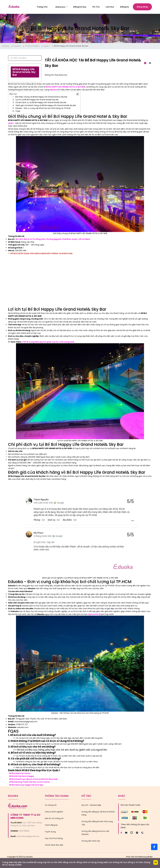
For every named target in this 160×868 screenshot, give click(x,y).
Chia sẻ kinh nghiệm (54, 813)
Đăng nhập (142, 7)
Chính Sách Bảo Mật (54, 846)
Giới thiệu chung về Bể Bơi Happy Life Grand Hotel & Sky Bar (41, 98)
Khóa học (61, 7)
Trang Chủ (42, 7)
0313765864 (24, 832)
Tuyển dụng (50, 833)
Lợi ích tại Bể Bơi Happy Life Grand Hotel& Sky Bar (37, 101)
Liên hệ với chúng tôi (54, 820)
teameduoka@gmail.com (28, 838)
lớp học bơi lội (94, 615)
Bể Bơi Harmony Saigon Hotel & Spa (26, 786)
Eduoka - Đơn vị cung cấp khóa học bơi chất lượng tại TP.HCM (43, 109)
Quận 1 (47, 47)
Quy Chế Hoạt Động (54, 840)
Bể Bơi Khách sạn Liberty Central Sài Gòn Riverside (34, 780)
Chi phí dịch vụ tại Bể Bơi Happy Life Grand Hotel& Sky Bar (41, 104)
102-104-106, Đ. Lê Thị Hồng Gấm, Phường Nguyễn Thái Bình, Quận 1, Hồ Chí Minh (53, 240)
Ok (156, 862)
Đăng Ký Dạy (80, 7)
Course (17, 47)
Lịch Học (110, 7)
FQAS (18, 112)
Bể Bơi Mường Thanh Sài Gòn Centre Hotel (29, 783)
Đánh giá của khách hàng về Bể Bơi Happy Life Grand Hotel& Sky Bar (46, 107)
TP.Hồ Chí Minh (32, 47)
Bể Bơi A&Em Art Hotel (20, 775)
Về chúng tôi (51, 806)
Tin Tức (96, 7)
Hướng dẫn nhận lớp (91, 842)
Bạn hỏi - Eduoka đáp (91, 806)
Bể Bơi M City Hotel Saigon (22, 777)
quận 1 (11, 124)
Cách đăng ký (51, 826)
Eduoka (6, 47)
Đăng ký (125, 7)
